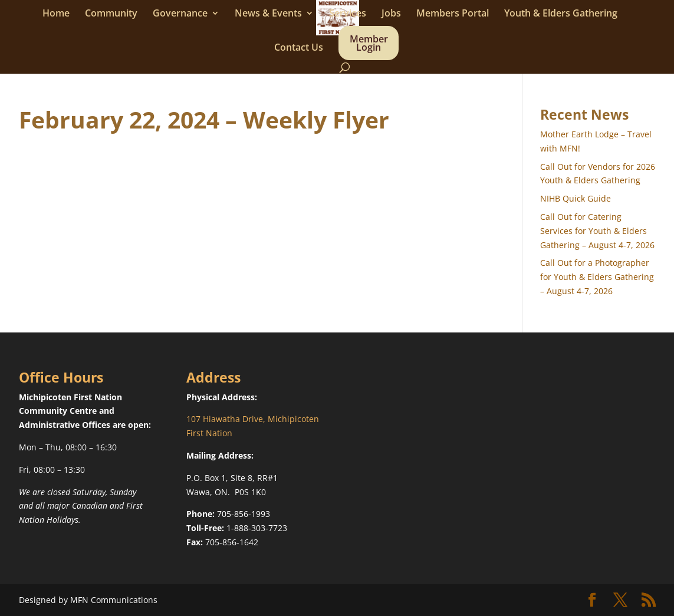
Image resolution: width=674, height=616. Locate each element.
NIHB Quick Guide (576, 198)
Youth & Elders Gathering (561, 14)
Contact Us (299, 48)
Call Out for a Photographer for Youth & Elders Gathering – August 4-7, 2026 (597, 277)
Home (56, 14)
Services (348, 14)
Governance (180, 14)
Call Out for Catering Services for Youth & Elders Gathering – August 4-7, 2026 (597, 231)
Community (111, 14)
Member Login (369, 44)
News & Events (268, 14)
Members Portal (453, 14)
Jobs (391, 14)
